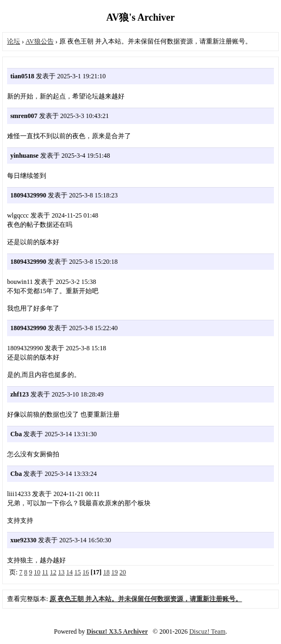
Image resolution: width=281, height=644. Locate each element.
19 (115, 572)
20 (123, 572)
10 (37, 572)
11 (45, 572)
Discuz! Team (207, 631)
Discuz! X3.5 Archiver (117, 631)
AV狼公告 (40, 41)
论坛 (14, 41)
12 (53, 572)
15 (78, 572)
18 (107, 572)
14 (70, 572)
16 (86, 572)
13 (61, 572)
